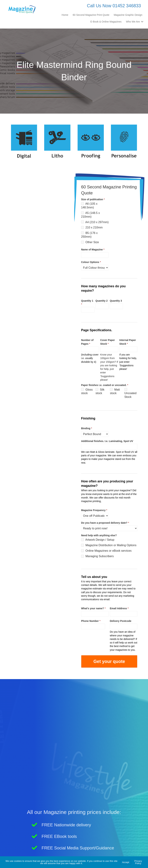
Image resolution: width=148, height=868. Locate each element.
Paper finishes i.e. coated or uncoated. (105, 385)
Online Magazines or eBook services (106, 551)
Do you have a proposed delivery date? (105, 523)
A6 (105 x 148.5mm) (89, 206)
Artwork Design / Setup (98, 540)
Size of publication (93, 199)
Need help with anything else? (99, 535)
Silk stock (100, 391)
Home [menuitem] (65, 15)
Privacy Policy (138, 862)
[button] (142, 22)
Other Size (90, 242)
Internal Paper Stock (128, 342)
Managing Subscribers (97, 556)
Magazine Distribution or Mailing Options (109, 545)
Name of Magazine (93, 250)
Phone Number (91, 621)
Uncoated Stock (131, 393)
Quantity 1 (87, 303)
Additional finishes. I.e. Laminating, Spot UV (107, 441)
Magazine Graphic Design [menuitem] (128, 15)
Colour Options (91, 262)
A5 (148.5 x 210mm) (90, 215)
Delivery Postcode (121, 621)
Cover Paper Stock (108, 342)
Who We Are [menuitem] (133, 22)
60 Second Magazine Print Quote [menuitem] (91, 15)
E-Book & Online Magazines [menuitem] (106, 22)
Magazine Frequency (94, 510)
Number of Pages (87, 342)
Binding (87, 428)
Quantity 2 (102, 301)
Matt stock (115, 391)
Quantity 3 (116, 301)
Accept (126, 862)
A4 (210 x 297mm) (95, 222)
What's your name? (93, 608)
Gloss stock (87, 391)
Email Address (119, 608)
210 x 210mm (92, 227)
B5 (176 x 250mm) (89, 235)
